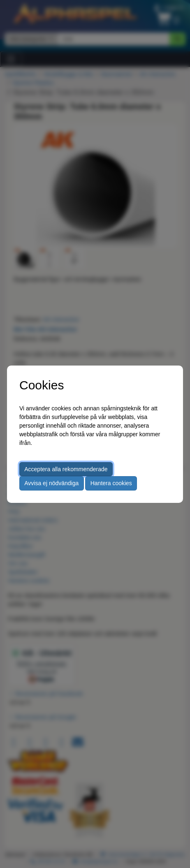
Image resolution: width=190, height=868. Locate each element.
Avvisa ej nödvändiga (51, 483)
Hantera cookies (111, 483)
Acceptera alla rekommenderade (66, 469)
